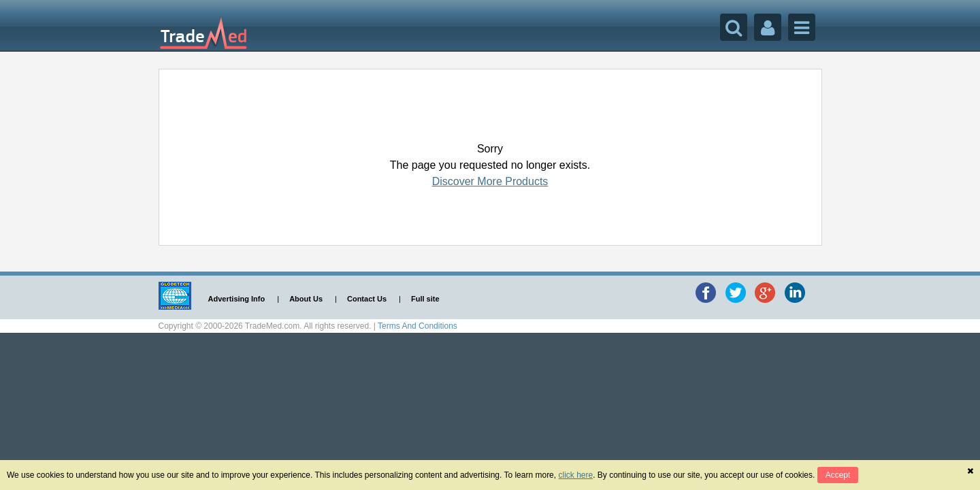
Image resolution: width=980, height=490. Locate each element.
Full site (425, 299)
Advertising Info (237, 299)
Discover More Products (490, 181)
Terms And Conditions (418, 326)
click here (575, 475)
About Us (306, 299)
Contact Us (367, 299)
